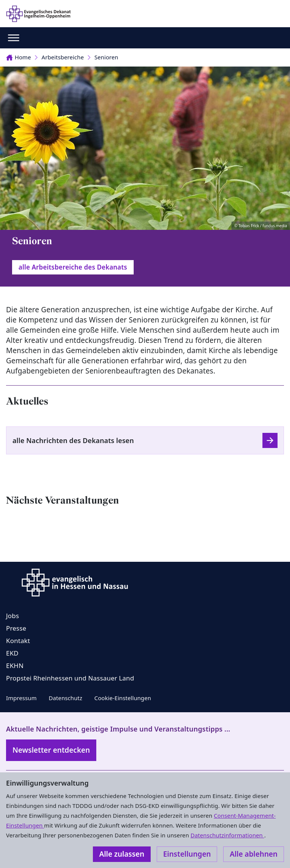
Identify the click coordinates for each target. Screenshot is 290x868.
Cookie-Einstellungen (123, 698)
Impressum (21, 698)
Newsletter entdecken (51, 750)
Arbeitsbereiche (63, 57)
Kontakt (18, 641)
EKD (12, 653)
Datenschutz (66, 698)
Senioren (106, 57)
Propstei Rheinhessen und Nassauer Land (70, 678)
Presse (16, 628)
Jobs (12, 616)
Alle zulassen (122, 854)
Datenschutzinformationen (227, 835)
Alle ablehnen (254, 854)
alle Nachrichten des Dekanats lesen (73, 440)
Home (19, 57)
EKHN (15, 666)
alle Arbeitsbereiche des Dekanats (73, 267)
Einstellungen (187, 854)
